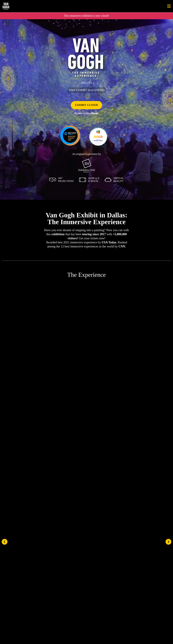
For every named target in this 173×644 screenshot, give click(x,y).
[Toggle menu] (169, 6)
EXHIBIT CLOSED (86, 105)
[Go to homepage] (17, 6)
